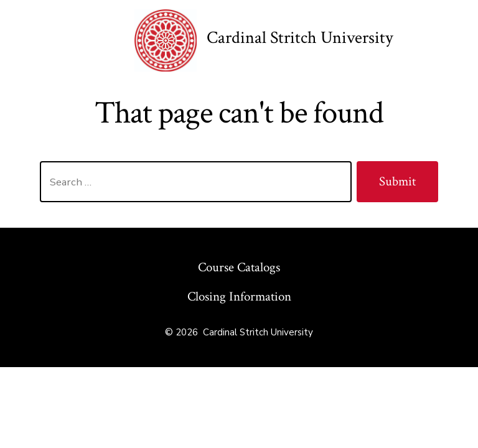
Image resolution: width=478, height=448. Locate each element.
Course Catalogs (239, 267)
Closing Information (239, 296)
